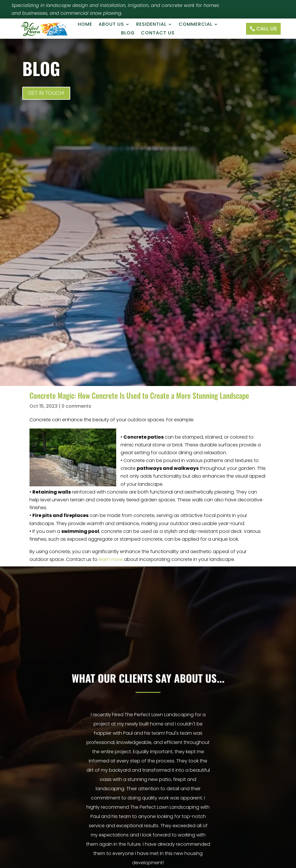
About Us (111, 25)
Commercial (196, 25)
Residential (151, 25)
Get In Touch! (46, 93)
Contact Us (158, 34)
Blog (128, 34)
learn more (111, 559)
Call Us (267, 28)
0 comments (76, 406)
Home (85, 25)
